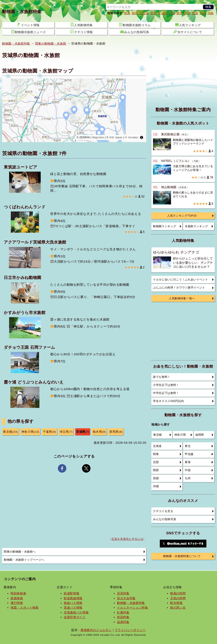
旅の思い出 (178, 608)
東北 (153, 13)
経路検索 (17, 598)
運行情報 (17, 603)
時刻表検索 (18, 593)
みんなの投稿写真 (135, 32)
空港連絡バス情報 (76, 612)
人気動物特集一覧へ (182, 298)
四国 (195, 13)
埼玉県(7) (66, 432)
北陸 (172, 13)
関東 (127, 13)
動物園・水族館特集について (182, 556)
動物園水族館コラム (135, 25)
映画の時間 (178, 593)
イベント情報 (28, 25)
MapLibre (98, 137)
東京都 (158, 435)
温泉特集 (123, 622)
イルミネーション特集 (133, 608)
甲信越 (163, 13)
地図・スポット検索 (25, 608)
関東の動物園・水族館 (51, 43)
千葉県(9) (49, 432)
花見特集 (123, 593)
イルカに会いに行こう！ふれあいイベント (181, 280)
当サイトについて (188, 32)
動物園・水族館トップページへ (24, 560)
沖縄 (210, 13)
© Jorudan (132, 137)
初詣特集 (123, 617)
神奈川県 (180, 435)
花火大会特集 (126, 598)
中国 (187, 13)
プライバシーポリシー (130, 630)
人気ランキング (188, 25)
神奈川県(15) (30, 432)
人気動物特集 (82, 25)
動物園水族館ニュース (29, 32)
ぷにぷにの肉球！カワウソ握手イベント (179, 288)
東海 (179, 13)
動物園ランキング (165, 226)
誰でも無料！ (162, 377)
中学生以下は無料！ (166, 393)
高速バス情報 (73, 608)
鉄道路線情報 (73, 598)
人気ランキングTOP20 (182, 216)
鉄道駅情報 (72, 593)
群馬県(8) (116, 432)
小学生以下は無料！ (166, 385)
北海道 (144, 13)
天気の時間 (178, 598)
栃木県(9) (99, 432)
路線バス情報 (73, 603)
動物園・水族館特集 (22, 12)
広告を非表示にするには (127, 539)
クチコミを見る (163, 511)
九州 (202, 13)
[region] (74, 110)
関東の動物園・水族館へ (20, 552)
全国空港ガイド (75, 617)
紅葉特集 (123, 612)
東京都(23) (10, 432)
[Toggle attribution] (142, 137)
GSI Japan (116, 137)
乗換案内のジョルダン (96, 630)
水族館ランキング (196, 226)
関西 (135, 13)
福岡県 (200, 435)
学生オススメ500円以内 (168, 401)
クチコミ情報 (82, 32)
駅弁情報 (176, 603)
